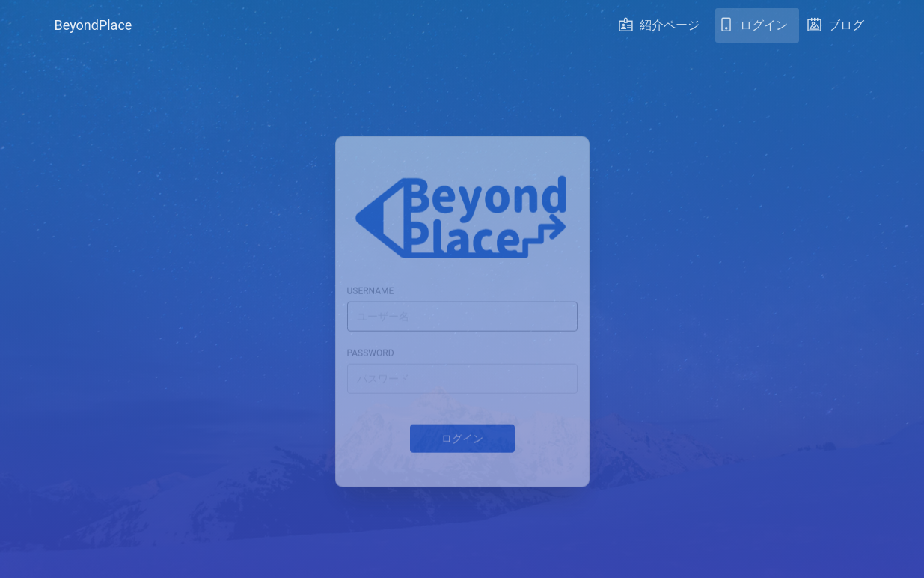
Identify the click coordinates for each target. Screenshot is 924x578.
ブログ (836, 29)
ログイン (753, 29)
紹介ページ (659, 29)
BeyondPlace (94, 25)
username (371, 281)
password (371, 343)
